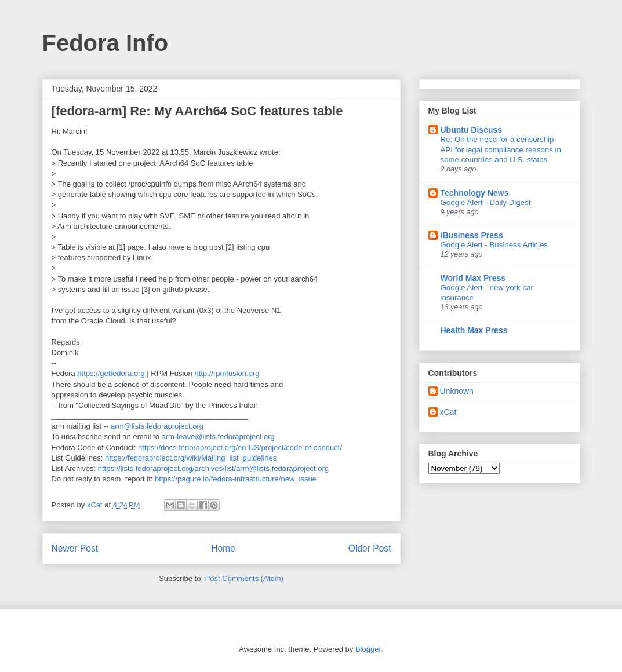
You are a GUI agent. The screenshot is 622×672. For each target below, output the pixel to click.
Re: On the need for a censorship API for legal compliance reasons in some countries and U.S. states (501, 149)
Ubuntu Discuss (472, 130)
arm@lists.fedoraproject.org (157, 426)
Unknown (457, 391)
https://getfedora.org (111, 373)
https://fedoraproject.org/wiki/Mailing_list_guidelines (191, 458)
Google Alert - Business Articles (494, 245)
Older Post (370, 548)
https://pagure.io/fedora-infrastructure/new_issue (236, 479)
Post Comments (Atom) (244, 578)
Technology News (475, 193)
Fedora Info (106, 43)
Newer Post (75, 548)
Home (223, 548)
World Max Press (473, 278)
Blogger (368, 649)
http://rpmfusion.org (227, 373)
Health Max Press (474, 330)
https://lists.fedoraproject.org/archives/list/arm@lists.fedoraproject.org (213, 468)
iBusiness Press (472, 235)
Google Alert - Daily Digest (486, 202)
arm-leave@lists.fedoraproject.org (218, 437)
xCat (448, 412)
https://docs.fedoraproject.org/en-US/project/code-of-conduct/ (240, 448)
